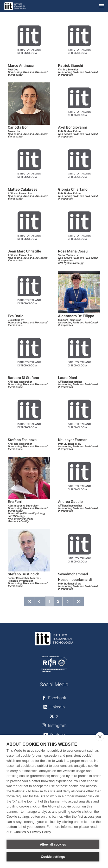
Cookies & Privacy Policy (32, 832)
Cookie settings (53, 857)
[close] (100, 737)
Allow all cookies (53, 845)
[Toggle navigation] (101, 6)
